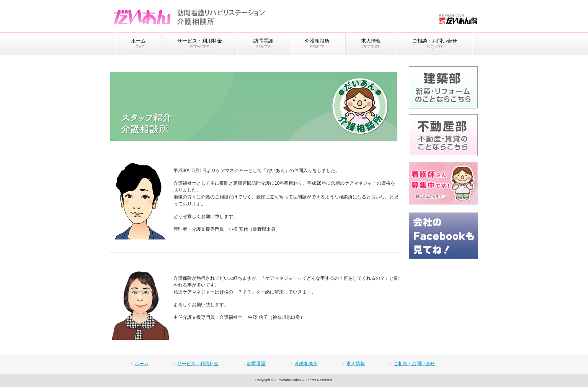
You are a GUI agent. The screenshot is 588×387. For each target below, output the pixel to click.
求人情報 (356, 364)
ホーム (142, 364)
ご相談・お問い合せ (414, 364)
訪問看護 (256, 364)
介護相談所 (306, 364)
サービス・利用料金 (198, 364)
